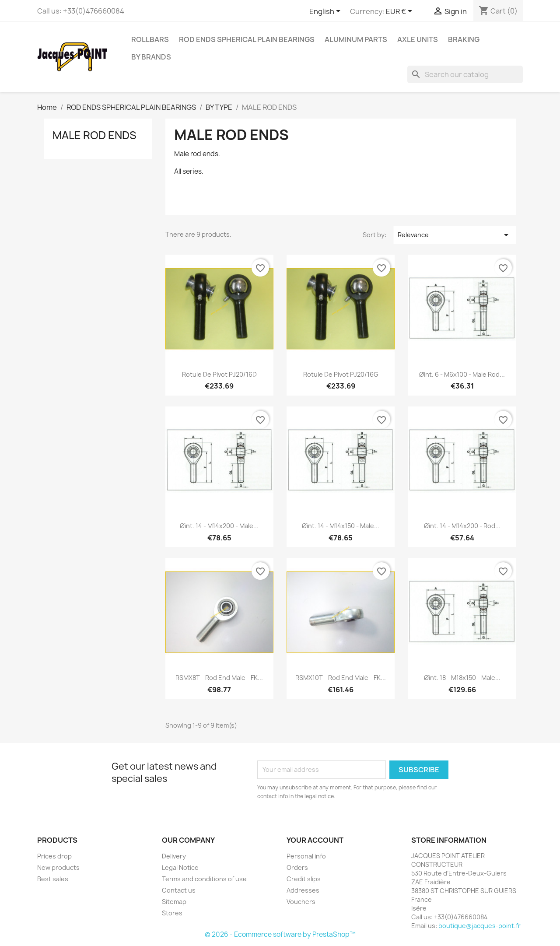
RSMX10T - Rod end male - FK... (341, 678)
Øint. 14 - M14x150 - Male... (341, 526)
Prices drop (54, 856)
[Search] (465, 74)
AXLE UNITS (418, 39)
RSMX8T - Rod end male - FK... (219, 678)
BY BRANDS (151, 57)
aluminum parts (356, 39)
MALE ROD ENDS (94, 135)
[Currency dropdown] (401, 12)
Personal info (306, 856)
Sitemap (174, 902)
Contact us (179, 890)
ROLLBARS (150, 39)
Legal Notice (180, 867)
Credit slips (304, 879)
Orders (297, 867)
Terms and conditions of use (204, 879)
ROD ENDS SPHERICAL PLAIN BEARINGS (247, 39)
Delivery (174, 856)
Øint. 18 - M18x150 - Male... (462, 678)
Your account (315, 840)
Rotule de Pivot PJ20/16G (341, 374)
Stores (172, 913)
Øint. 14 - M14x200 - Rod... (462, 526)
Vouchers (301, 902)
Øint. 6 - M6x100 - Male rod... (462, 374)
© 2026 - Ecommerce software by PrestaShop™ (280, 934)
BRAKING (464, 39)
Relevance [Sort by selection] (455, 235)
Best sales (53, 879)
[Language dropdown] (326, 12)
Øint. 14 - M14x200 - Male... (219, 526)
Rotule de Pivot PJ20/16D (219, 374)
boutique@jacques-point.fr (479, 926)
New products (58, 867)
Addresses (303, 890)
